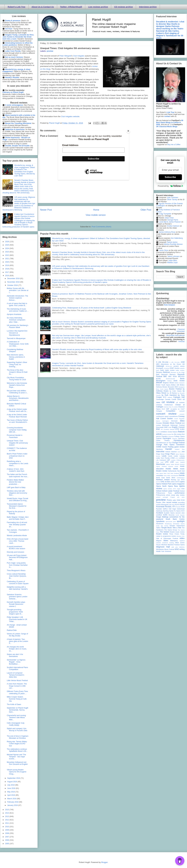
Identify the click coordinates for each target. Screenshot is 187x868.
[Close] (128, 131)
